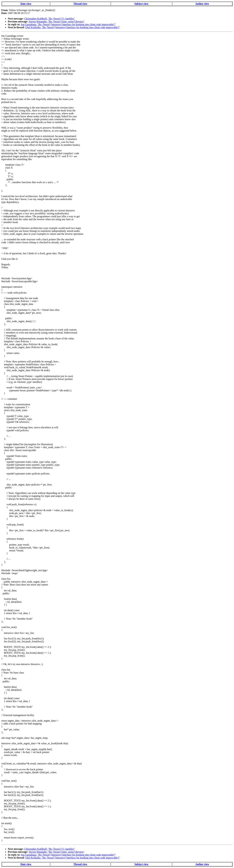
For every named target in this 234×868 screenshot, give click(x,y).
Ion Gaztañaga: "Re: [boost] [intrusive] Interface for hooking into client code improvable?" (68, 24)
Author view (202, 4)
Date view (26, 4)
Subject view (141, 4)
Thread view (80, 4)
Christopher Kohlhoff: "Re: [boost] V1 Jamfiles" (50, 19)
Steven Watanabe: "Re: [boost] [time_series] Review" (57, 22)
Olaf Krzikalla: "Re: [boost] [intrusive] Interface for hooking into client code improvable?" (73, 27)
